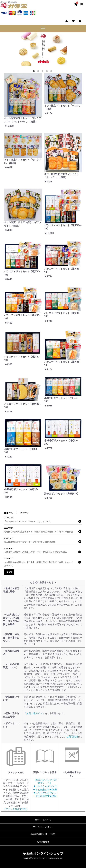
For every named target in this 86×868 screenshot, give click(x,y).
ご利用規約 (72, 737)
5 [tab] (52, 72)
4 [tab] (47, 72)
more (9, 572)
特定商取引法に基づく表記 (43, 834)
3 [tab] (43, 72)
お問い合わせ (43, 842)
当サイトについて (43, 820)
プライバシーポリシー (43, 827)
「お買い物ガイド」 (34, 713)
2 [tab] (39, 72)
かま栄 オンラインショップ (43, 854)
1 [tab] (34, 72)
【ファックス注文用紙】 (16, 809)
